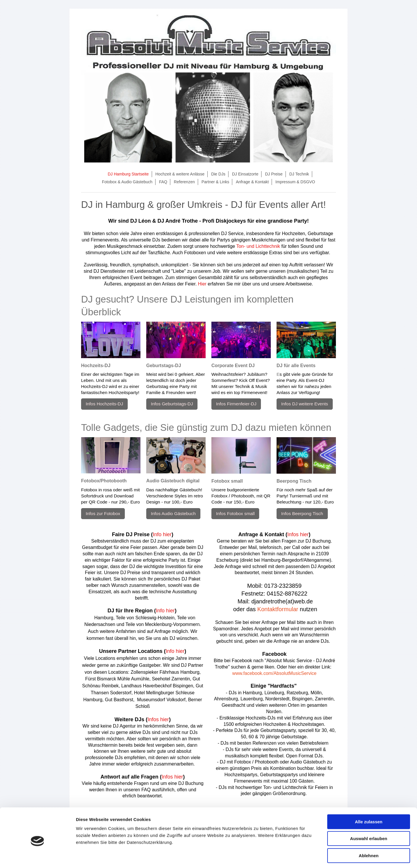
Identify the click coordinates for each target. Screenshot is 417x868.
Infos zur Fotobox (103, 513)
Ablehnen (369, 831)
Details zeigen (308, 857)
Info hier (162, 534)
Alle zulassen (368, 797)
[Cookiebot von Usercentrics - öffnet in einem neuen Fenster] (38, 857)
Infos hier (158, 719)
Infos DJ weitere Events (305, 404)
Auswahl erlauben (369, 814)
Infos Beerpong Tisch (302, 513)
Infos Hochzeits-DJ (104, 404)
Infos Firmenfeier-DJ (236, 404)
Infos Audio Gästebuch (173, 513)
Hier (202, 284)
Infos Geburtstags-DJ (172, 404)
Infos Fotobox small (235, 513)
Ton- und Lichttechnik (258, 246)
